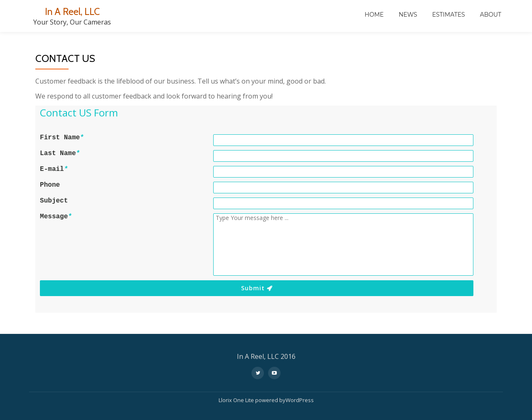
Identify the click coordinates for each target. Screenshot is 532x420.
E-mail (54, 169)
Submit (257, 288)
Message (56, 217)
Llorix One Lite (237, 400)
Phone (50, 185)
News (408, 15)
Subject (54, 201)
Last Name (60, 153)
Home (374, 15)
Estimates (449, 15)
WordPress (300, 400)
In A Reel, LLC (72, 11)
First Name (62, 138)
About (491, 15)
